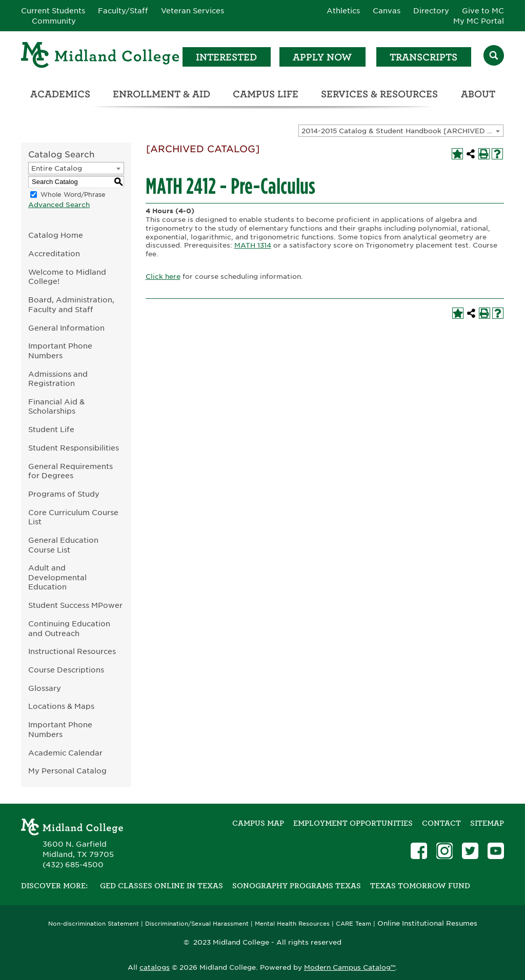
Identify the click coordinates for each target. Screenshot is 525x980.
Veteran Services (193, 11)
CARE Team (354, 924)
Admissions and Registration (58, 379)
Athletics (343, 11)
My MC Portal (479, 21)
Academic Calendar (65, 753)
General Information (66, 328)
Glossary (45, 688)
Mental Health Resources (292, 924)
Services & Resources (379, 94)
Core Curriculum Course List (73, 517)
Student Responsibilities (74, 448)
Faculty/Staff (123, 11)
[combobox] (401, 131)
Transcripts (423, 57)
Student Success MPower (75, 605)
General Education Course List (63, 545)
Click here (163, 277)
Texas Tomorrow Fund (420, 886)
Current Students (53, 11)
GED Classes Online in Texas (161, 886)
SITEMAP (487, 823)
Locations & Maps (61, 706)
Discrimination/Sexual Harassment (197, 924)
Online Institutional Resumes (427, 923)
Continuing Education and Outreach (69, 628)
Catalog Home (56, 235)
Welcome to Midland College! (67, 277)
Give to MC (483, 11)
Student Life (51, 429)
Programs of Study (64, 494)
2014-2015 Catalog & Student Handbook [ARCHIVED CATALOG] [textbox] (402, 131)
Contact (441, 823)
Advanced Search (59, 205)
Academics (60, 94)
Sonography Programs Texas (297, 886)
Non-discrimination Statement (94, 924)
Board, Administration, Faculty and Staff (71, 304)
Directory (431, 11)
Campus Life (266, 94)
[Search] (494, 57)
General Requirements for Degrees (70, 471)
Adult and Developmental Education (57, 577)
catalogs (155, 967)
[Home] (100, 57)
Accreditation (54, 253)
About (478, 94)
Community (54, 21)
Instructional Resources (72, 651)
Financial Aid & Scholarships (56, 406)
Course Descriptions (66, 670)
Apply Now (322, 57)
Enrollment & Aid (161, 94)
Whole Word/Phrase (73, 195)
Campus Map (258, 823)
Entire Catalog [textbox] (57, 168)
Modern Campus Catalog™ (350, 967)
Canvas (387, 11)
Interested (226, 57)
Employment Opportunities (353, 823)
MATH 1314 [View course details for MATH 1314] (253, 245)
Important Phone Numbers (60, 351)
